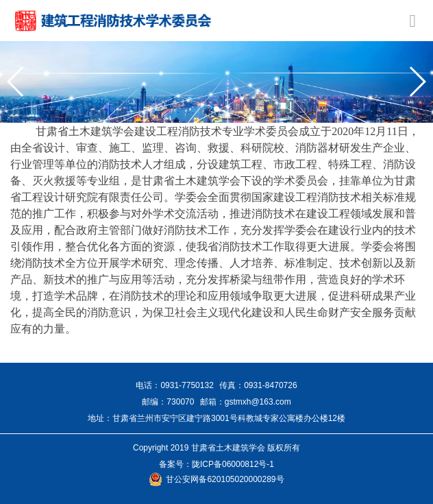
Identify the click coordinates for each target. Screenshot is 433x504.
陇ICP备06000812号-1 (233, 464)
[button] (16, 82)
